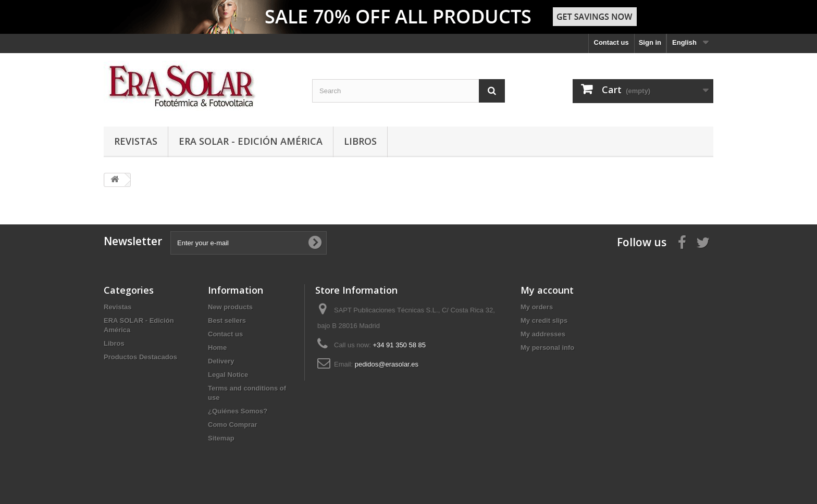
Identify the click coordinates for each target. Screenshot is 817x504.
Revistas (136, 141)
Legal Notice (228, 375)
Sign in (650, 42)
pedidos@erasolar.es (387, 364)
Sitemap (221, 438)
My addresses (543, 334)
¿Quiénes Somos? (238, 411)
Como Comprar (233, 425)
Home (217, 348)
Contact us (611, 42)
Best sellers (227, 320)
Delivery (221, 361)
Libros (360, 141)
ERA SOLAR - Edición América (251, 141)
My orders (537, 307)
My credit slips (544, 320)
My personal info (547, 348)
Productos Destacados (140, 357)
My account (547, 290)
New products (230, 307)
